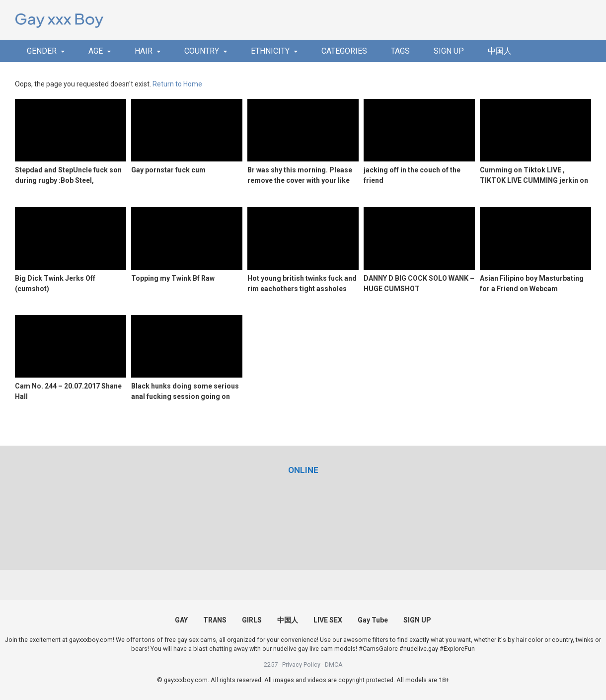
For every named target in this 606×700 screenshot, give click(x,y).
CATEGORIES (344, 51)
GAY (181, 620)
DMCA (334, 664)
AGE (96, 51)
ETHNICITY (270, 51)
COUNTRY (202, 51)
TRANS (215, 620)
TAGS (400, 51)
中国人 (500, 51)
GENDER (42, 51)
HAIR (144, 51)
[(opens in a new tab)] (303, 470)
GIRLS (252, 620)
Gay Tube (373, 620)
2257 (271, 664)
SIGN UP (449, 51)
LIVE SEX (328, 620)
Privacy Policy (301, 664)
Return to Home (177, 84)
